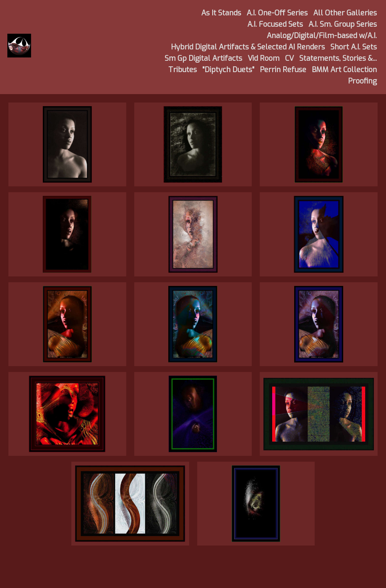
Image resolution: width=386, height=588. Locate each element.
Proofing (362, 81)
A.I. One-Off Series (277, 13)
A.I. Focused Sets (275, 24)
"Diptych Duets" (228, 70)
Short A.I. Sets (354, 47)
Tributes (183, 70)
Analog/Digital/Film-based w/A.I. (322, 36)
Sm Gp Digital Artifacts (203, 58)
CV (289, 58)
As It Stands (221, 13)
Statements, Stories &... (338, 58)
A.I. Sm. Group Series (343, 24)
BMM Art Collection (344, 70)
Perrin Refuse (283, 70)
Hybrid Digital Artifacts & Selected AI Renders (248, 47)
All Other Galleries (345, 13)
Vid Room (264, 58)
